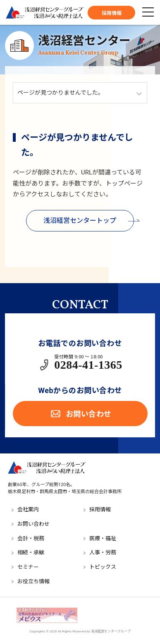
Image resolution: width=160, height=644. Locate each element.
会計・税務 (31, 538)
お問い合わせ (80, 413)
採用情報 (112, 13)
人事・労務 (103, 552)
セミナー (28, 567)
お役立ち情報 (33, 581)
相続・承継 (31, 552)
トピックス (103, 567)
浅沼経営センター (84, 45)
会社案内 (28, 509)
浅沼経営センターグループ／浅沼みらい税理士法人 (45, 12)
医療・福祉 (103, 538)
